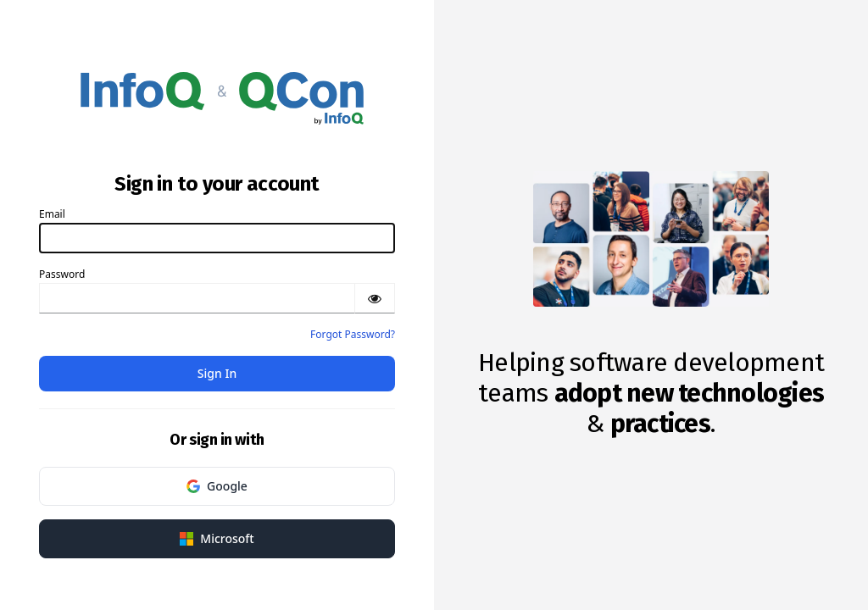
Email (52, 214)
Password (62, 274)
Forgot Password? (353, 334)
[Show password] (375, 298)
